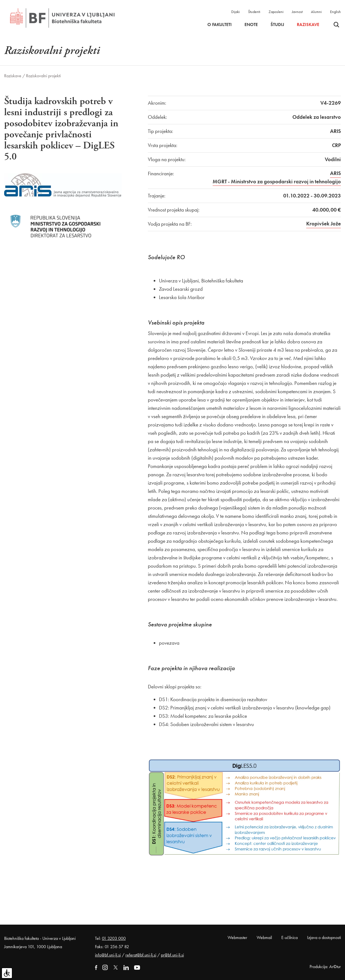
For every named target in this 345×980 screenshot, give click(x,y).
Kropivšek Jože (324, 224)
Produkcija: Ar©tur (325, 967)
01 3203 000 (114, 938)
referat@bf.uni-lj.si (141, 955)
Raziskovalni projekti (43, 76)
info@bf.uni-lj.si (108, 955)
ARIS (335, 173)
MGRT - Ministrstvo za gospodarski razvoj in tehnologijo (277, 182)
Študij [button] (277, 25)
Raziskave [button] (308, 25)
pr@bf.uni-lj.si (172, 955)
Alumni (316, 12)
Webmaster (237, 937)
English (335, 12)
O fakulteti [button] (220, 25)
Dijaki (235, 12)
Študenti (254, 12)
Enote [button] (251, 25)
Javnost (297, 12)
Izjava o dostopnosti (324, 937)
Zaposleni (276, 12)
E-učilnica (289, 937)
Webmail (264, 937)
